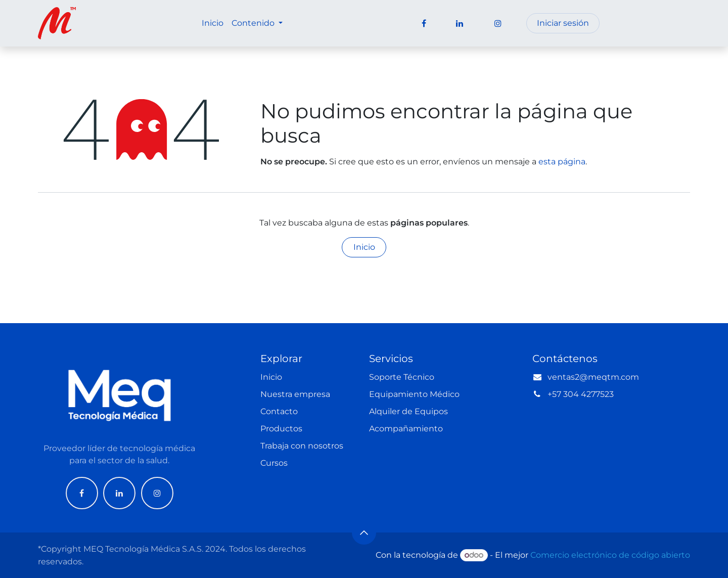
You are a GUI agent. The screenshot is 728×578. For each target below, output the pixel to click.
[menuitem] (213, 23)
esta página (562, 162)
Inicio (364, 247)
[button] (364, 532)
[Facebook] (82, 493)
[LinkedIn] (119, 493)
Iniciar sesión (563, 23)
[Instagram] (157, 493)
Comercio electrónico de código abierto (610, 555)
